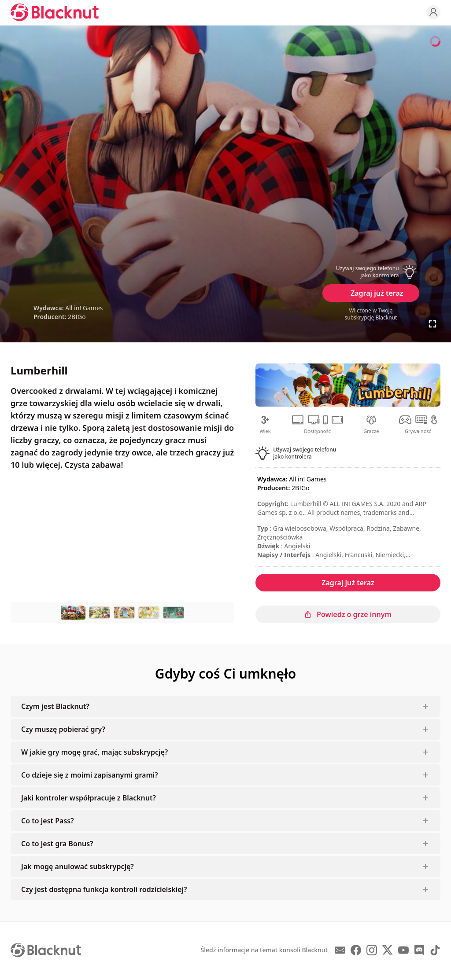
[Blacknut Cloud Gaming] (55, 12)
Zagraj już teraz (377, 293)
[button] (371, 272)
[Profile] (433, 12)
